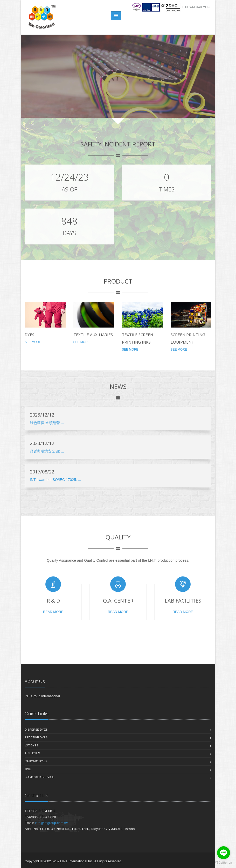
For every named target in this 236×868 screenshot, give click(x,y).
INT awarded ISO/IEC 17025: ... (55, 480)
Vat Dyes (32, 745)
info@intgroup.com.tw (51, 823)
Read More (53, 612)
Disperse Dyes (36, 730)
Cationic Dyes (36, 761)
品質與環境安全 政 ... (47, 451)
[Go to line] (224, 853)
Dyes (29, 335)
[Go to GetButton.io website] (224, 863)
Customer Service (39, 777)
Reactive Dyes (36, 737)
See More (33, 342)
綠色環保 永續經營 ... (47, 423)
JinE (28, 769)
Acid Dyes (32, 753)
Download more (198, 7)
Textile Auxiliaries (93, 335)
